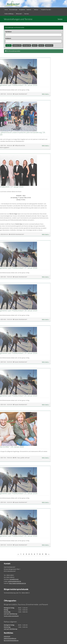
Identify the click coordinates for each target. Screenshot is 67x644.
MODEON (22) (49, 45)
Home (6, 10)
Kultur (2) (41, 45)
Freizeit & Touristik (46, 10)
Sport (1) (35, 45)
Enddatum (8, 38)
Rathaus (36, 10)
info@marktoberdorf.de (15, 581)
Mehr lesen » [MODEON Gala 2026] (8, 234)
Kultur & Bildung (9, 14)
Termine (60, 19)
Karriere (27, 14)
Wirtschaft (19, 14)
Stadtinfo (29, 10)
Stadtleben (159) (17, 45)
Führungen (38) (27, 45)
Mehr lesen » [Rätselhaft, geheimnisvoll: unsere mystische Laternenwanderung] (8, 146)
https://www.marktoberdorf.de (17, 583)
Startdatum (8, 32)
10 (46, 554)
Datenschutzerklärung (10, 638)
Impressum (7, 636)
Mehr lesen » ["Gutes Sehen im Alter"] (8, 458)
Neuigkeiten (22, 10)
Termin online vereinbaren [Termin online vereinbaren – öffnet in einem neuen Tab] (11, 616)
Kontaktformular (14, 579)
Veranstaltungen (13, 10)
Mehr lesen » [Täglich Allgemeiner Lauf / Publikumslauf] (8, 94)
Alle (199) (9, 45)
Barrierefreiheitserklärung (11, 640)
